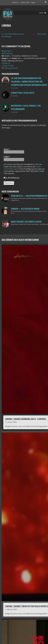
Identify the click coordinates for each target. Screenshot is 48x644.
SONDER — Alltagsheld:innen (25, 209)
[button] (41, 13)
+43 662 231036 (25, 2)
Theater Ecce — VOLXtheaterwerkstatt (29, 196)
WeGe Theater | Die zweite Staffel (26, 222)
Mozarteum (42, 34)
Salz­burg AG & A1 (11, 68)
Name (7, 149)
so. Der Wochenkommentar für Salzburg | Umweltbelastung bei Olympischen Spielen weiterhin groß (29, 81)
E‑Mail (7, 157)
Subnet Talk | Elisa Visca (23, 93)
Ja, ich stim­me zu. (12, 178)
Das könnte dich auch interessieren (20, 240)
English (33, 2)
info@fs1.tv (15, 2)
